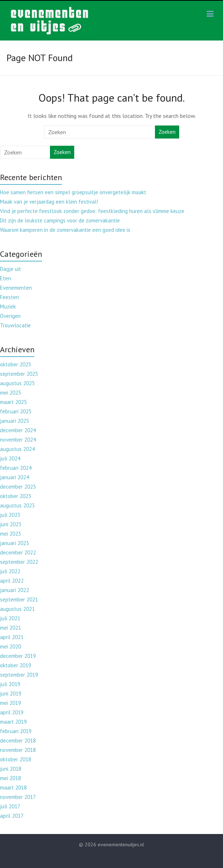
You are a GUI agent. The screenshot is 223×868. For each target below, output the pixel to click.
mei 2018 (10, 778)
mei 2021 (10, 628)
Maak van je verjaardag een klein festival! (49, 202)
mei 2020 (10, 646)
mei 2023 (10, 534)
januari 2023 (14, 543)
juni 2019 (11, 693)
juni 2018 (11, 769)
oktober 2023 (16, 496)
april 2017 (12, 816)
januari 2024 (14, 477)
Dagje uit (10, 269)
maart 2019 (13, 722)
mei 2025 (10, 393)
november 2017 (18, 797)
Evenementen (16, 288)
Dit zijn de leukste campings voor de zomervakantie (60, 220)
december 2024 (18, 430)
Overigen (10, 316)
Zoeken (167, 132)
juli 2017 (10, 806)
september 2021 (19, 599)
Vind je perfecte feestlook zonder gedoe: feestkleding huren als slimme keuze (92, 211)
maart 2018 (13, 788)
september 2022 (19, 562)
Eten (5, 278)
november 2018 (18, 750)
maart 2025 (13, 402)
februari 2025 (16, 411)
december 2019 (18, 656)
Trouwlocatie (15, 325)
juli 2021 (10, 618)
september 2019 (19, 675)
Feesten (9, 297)
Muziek (8, 307)
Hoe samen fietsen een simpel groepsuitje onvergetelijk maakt (73, 192)
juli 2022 (10, 571)
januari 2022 (14, 590)
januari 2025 (14, 421)
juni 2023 (11, 524)
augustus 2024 (17, 449)
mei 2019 (10, 703)
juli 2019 (10, 684)
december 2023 (18, 487)
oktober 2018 (16, 759)
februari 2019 (16, 731)
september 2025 (19, 374)
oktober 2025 (16, 364)
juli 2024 (10, 458)
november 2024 (18, 440)
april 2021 (12, 637)
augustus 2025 (17, 383)
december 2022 (18, 552)
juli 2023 (10, 515)
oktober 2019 (16, 665)
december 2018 (18, 741)
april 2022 (12, 581)
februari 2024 (16, 468)
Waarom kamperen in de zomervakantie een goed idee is (65, 230)
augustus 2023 (17, 505)
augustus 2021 (17, 609)
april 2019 (12, 712)
